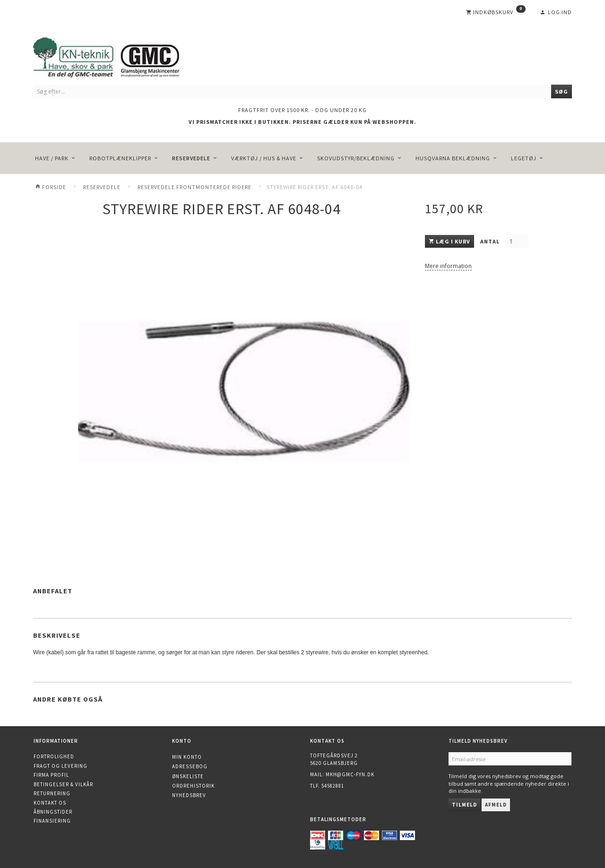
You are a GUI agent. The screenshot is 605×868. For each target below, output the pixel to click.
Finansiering (52, 821)
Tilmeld (464, 805)
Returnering (52, 793)
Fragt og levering (60, 766)
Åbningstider (53, 812)
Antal (491, 241)
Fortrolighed (54, 756)
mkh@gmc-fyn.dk (350, 774)
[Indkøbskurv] (496, 12)
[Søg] (562, 91)
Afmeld (496, 805)
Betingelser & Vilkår (63, 784)
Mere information (448, 266)
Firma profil (51, 775)
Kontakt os (50, 803)
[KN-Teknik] (118, 56)
